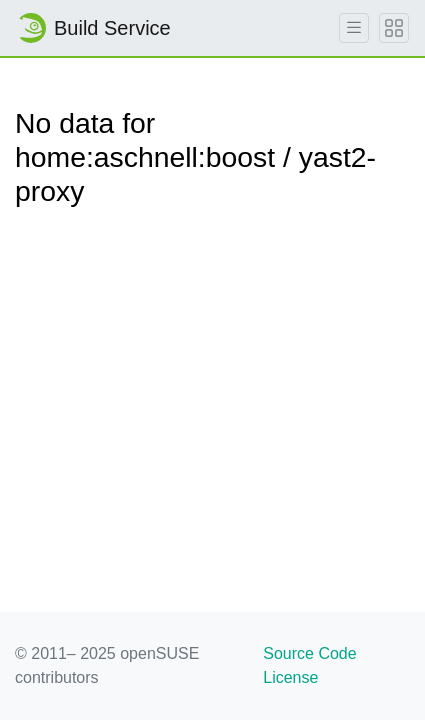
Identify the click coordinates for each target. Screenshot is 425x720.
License (290, 677)
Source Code (309, 653)
